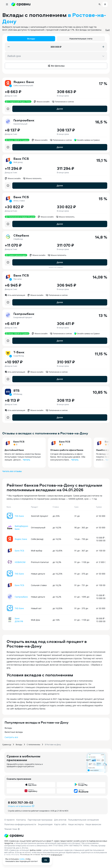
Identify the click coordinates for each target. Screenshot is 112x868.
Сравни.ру (7, 744)
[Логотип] (56, 836)
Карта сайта (60, 824)
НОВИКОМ (20, 562)
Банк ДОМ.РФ (19, 620)
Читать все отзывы (12, 471)
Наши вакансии (93, 824)
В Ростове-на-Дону (53, 744)
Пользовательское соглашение (83, 820)
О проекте (9, 820)
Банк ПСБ (19, 442)
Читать (26, 460)
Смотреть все (11, 737)
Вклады (8, 728)
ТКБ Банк (19, 516)
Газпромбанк (21, 597)
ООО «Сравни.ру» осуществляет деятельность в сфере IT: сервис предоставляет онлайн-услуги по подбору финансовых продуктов (56, 842)
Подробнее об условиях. (30, 855)
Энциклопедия (45, 824)
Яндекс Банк (21, 539)
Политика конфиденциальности (20, 824)
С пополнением (33, 744)
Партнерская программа (40, 820)
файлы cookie (36, 850)
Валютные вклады (14, 732)
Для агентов (60, 820)
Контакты (21, 820)
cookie (22, 859)
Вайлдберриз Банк (21, 528)
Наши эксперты (76, 824)
